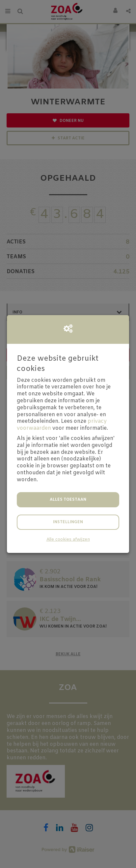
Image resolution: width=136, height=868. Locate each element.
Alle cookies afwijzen (68, 540)
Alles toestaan (68, 500)
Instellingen (68, 522)
